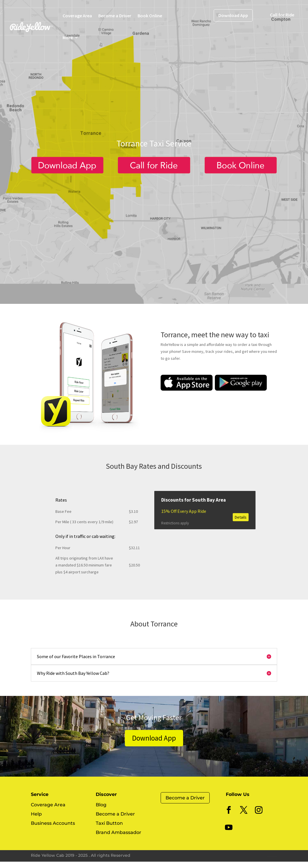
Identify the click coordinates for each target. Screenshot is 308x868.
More (68, 37)
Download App (233, 15)
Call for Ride (282, 15)
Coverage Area (77, 16)
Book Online (150, 16)
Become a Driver (115, 16)
